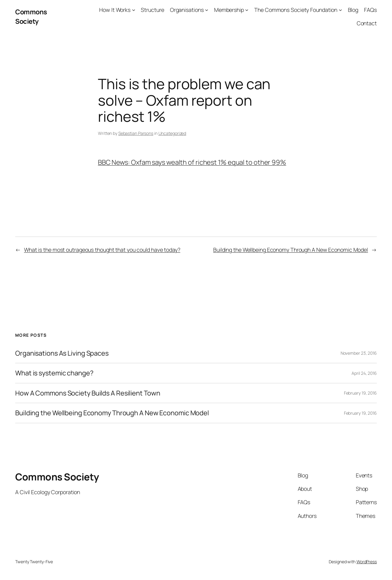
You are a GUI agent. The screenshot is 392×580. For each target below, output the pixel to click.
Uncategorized (172, 133)
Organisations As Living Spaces (62, 353)
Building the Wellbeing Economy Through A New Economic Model (291, 250)
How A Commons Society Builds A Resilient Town (88, 393)
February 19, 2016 (360, 393)
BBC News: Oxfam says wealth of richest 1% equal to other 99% (192, 162)
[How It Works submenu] (134, 10)
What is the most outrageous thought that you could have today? (102, 250)
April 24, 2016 (364, 373)
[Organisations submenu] (207, 10)
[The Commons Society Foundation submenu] (340, 10)
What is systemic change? (54, 373)
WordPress (367, 562)
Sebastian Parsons (136, 133)
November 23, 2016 (359, 353)
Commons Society (31, 17)
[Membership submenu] (247, 10)
